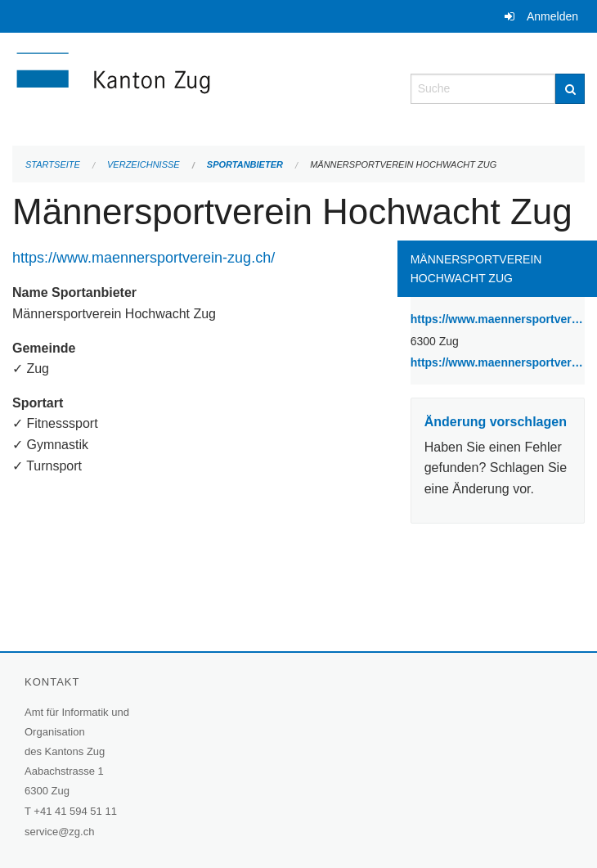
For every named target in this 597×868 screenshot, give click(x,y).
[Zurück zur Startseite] (199, 87)
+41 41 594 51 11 (75, 811)
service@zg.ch (59, 832)
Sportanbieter (245, 164)
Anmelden (552, 16)
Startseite (53, 164)
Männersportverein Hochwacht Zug (403, 164)
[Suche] (570, 89)
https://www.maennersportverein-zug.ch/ (146, 258)
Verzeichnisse (144, 164)
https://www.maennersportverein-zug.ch (498, 361)
